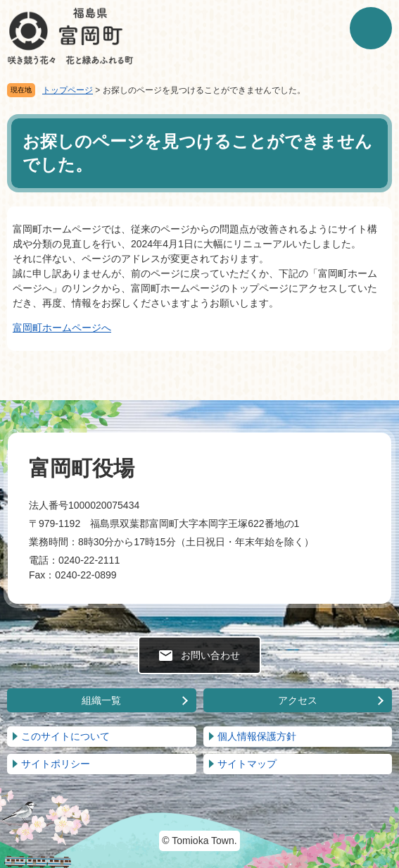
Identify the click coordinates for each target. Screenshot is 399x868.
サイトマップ (247, 764)
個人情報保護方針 (257, 736)
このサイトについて (65, 736)
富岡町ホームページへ (62, 328)
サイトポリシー (56, 764)
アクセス (298, 700)
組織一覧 (101, 700)
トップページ (68, 90)
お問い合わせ (210, 655)
